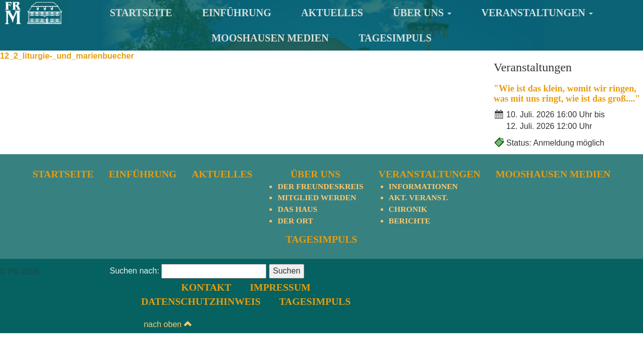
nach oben (619, 272)
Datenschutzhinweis (427, 286)
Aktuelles (332, 13)
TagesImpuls (395, 38)
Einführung (237, 13)
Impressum (461, 271)
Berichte (410, 221)
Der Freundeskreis (320, 186)
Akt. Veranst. (420, 198)
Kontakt (389, 271)
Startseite (141, 13)
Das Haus (297, 210)
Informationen (425, 186)
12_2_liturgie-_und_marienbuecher (67, 56)
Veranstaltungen (537, 13)
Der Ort (295, 221)
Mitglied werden (317, 198)
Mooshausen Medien (270, 38)
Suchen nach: (134, 301)
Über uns (422, 13)
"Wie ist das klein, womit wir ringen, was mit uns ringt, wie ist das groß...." (567, 94)
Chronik (409, 210)
